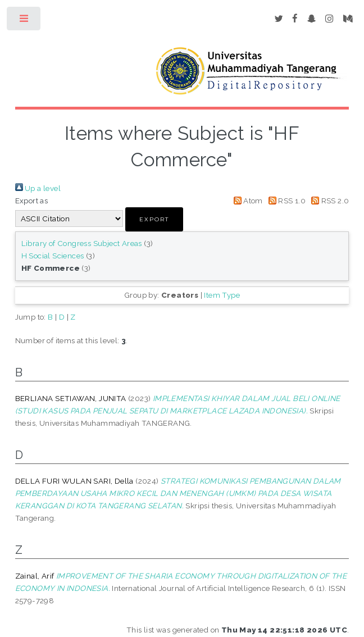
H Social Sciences (53, 256)
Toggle (24, 21)
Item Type (222, 295)
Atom (246, 201)
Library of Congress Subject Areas (82, 243)
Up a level (38, 188)
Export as (32, 201)
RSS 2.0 (328, 201)
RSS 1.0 (285, 201)
